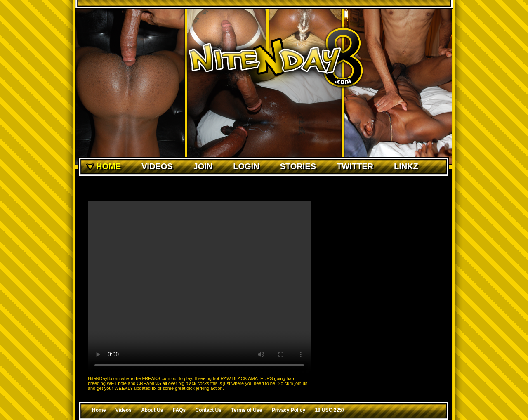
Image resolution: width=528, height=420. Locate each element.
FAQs (179, 410)
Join (203, 166)
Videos (157, 166)
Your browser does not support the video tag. (199, 288)
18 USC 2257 (330, 410)
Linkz (406, 166)
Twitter (355, 166)
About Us (152, 410)
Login (246, 166)
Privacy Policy (289, 410)
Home (108, 166)
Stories (298, 166)
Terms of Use (246, 410)
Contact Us (209, 410)
